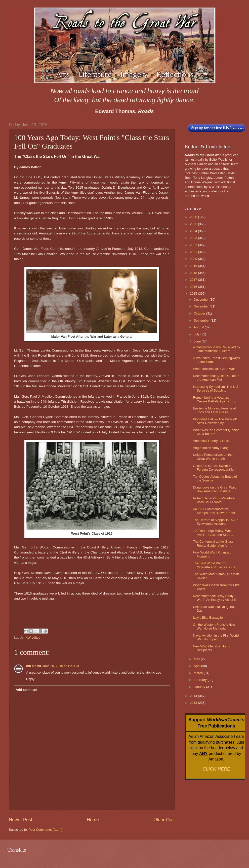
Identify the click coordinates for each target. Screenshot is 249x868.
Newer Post (20, 820)
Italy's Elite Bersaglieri (209, 618)
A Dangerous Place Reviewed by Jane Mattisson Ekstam (217, 349)
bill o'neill (34, 666)
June (198, 341)
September (202, 320)
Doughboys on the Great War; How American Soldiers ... (214, 489)
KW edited (33, 637)
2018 (194, 273)
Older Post (164, 820)
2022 (194, 245)
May (197, 659)
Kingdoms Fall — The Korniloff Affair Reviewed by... (215, 421)
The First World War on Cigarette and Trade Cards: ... (216, 565)
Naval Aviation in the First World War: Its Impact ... (216, 637)
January (200, 687)
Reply (30, 679)
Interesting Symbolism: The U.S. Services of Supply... (216, 389)
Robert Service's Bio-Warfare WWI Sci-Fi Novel (214, 500)
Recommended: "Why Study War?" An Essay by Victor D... (216, 598)
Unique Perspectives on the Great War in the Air (213, 457)
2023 (194, 238)
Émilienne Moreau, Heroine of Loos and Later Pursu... (214, 410)
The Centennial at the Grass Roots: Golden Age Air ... (213, 543)
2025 (194, 224)
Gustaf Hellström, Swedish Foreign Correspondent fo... (215, 468)
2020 (194, 259)
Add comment (26, 690)
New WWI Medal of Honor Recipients (212, 648)
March (199, 673)
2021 (194, 252)
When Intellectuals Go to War (214, 369)
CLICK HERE (216, 769)
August (199, 327)
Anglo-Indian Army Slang (211, 448)
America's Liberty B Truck (211, 441)
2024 (194, 231)
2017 (194, 280)
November (202, 306)
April (197, 666)
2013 (194, 703)
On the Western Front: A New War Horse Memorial (214, 627)
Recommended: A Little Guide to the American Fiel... (216, 378)
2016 (194, 287)
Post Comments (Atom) (46, 830)
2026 (194, 217)
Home (93, 820)
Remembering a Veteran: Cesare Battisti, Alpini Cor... (214, 399)
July (197, 334)
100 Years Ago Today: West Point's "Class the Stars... (213, 533)
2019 (194, 266)
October (200, 313)
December (202, 300)
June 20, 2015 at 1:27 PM (61, 666)
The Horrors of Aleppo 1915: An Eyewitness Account (216, 522)
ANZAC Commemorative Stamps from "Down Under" (215, 511)
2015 (194, 293)
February (201, 680)
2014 (194, 696)
